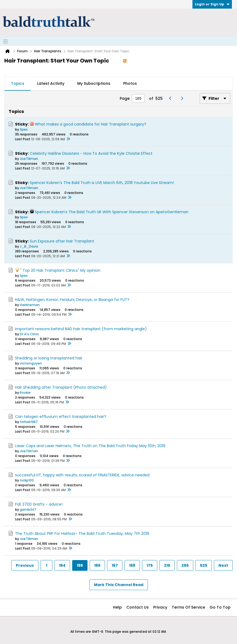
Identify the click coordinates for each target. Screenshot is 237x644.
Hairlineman (30, 305)
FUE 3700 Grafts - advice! (39, 504)
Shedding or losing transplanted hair (49, 358)
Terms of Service (188, 607)
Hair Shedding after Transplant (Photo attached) (61, 387)
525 (204, 565)
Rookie (25, 393)
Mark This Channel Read (119, 585)
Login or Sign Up (212, 4)
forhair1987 (29, 422)
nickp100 (27, 480)
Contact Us (138, 607)
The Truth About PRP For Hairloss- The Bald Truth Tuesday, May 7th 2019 (82, 533)
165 (80, 565)
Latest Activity (51, 83)
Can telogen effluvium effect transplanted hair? (61, 417)
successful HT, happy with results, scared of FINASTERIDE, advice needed (82, 475)
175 (150, 565)
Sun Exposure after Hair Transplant (62, 241)
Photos (130, 83)
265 (185, 565)
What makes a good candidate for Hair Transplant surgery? (91, 124)
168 (132, 565)
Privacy (160, 607)
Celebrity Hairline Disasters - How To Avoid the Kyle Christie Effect (91, 153)
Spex (24, 129)
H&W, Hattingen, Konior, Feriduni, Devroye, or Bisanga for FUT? (72, 300)
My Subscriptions (94, 83)
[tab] (18, 84)
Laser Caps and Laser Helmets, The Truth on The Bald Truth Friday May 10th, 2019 (90, 446)
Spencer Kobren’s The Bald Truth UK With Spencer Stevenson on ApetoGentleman (112, 212)
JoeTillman (29, 159)
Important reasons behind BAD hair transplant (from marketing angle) (81, 329)
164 (62, 565)
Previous (25, 565)
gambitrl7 (28, 509)
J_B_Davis (29, 246)
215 (167, 565)
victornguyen (31, 363)
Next (223, 565)
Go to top (220, 607)
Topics (18, 83)
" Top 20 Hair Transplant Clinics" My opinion (60, 270)
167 (115, 565)
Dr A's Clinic (29, 334)
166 (97, 565)
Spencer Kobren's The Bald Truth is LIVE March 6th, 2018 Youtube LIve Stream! (102, 183)
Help (117, 607)
